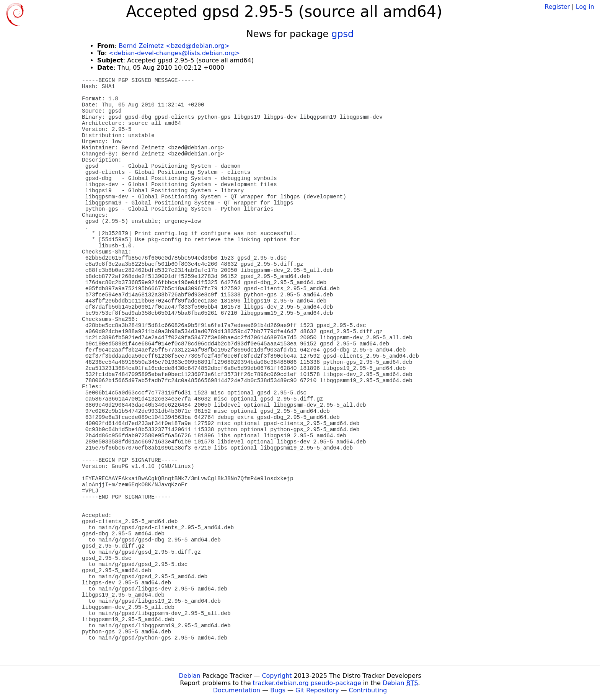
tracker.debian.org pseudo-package (307, 683)
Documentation (237, 690)
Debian (190, 676)
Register (557, 7)
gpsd (342, 34)
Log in (585, 7)
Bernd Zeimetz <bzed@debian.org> (174, 46)
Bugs (278, 690)
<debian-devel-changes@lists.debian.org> (174, 53)
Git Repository (317, 690)
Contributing (368, 690)
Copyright (277, 676)
